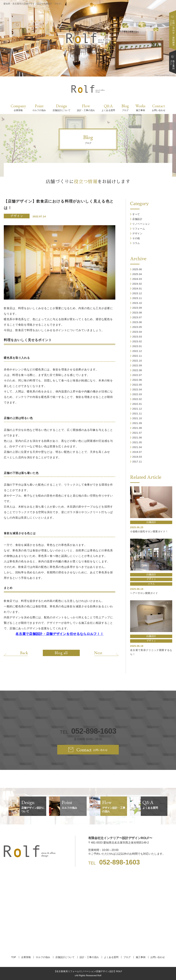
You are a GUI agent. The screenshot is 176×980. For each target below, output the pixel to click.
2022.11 (137, 356)
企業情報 (26, 957)
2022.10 (137, 361)
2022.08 (137, 370)
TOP (14, 957)
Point (39, 108)
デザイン (17, 216)
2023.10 (137, 303)
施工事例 (141, 957)
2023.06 (137, 322)
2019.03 (137, 457)
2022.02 (137, 399)
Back (24, 653)
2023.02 (137, 341)
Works (140, 108)
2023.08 (137, 313)
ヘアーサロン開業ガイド (144, 593)
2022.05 (137, 385)
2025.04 (137, 274)
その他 (136, 238)
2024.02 (137, 284)
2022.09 (137, 365)
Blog (125, 108)
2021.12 (137, 409)
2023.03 (137, 337)
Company (18, 108)
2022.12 (137, 351)
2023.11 (137, 298)
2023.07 (137, 317)
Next (98, 653)
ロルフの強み (43, 957)
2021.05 (137, 442)
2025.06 (137, 269)
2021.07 (137, 433)
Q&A (108, 108)
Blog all (61, 653)
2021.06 (137, 438)
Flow (86, 108)
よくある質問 (111, 957)
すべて (136, 214)
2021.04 (137, 447)
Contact (159, 108)
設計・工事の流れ (89, 957)
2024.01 (137, 289)
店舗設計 (137, 219)
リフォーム (139, 229)
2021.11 (137, 414)
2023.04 (137, 332)
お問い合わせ (158, 957)
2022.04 (137, 389)
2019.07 (137, 452)
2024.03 (137, 279)
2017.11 (137, 462)
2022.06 (137, 380)
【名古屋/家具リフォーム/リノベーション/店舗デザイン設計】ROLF (88, 971)
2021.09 (137, 423)
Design (62, 108)
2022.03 (137, 394)
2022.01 (137, 404)
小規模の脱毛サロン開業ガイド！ (149, 531)
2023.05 (137, 327)
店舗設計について (65, 957)
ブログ (127, 957)
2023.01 (137, 346)
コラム (136, 243)
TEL (88, 731)
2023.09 (137, 308)
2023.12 (137, 293)
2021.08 (137, 428)
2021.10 (137, 418)
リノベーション (141, 224)
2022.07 (137, 375)
